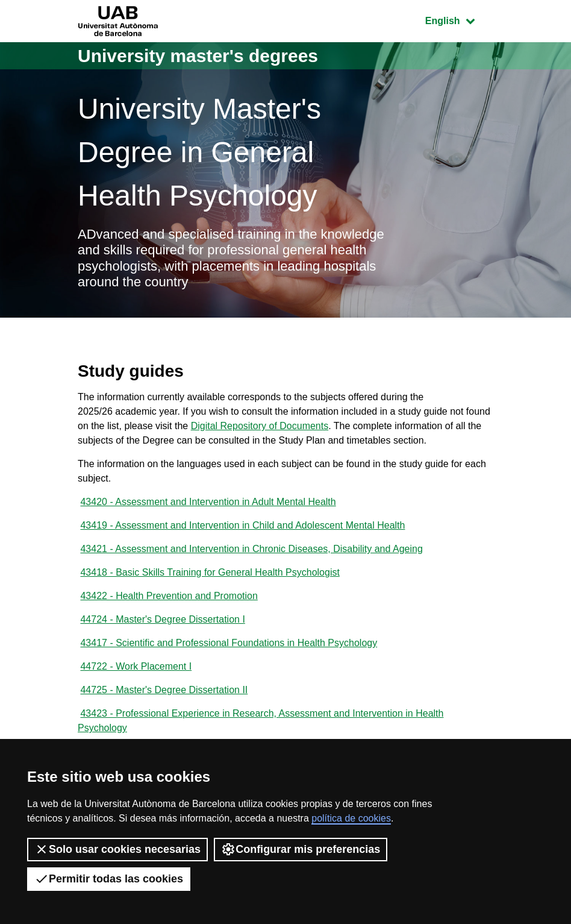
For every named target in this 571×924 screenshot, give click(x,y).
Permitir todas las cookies (109, 879)
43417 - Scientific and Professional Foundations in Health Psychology (229, 643)
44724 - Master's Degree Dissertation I (162, 619)
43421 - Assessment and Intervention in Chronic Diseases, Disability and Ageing (251, 549)
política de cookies (351, 818)
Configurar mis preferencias (301, 849)
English (459, 20)
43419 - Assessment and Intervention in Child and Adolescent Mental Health (242, 525)
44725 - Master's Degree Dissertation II (164, 690)
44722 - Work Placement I (136, 666)
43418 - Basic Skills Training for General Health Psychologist (210, 572)
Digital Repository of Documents (260, 426)
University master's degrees (198, 56)
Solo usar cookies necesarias (117, 849)
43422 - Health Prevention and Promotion (169, 596)
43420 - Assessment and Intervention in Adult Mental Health (208, 502)
